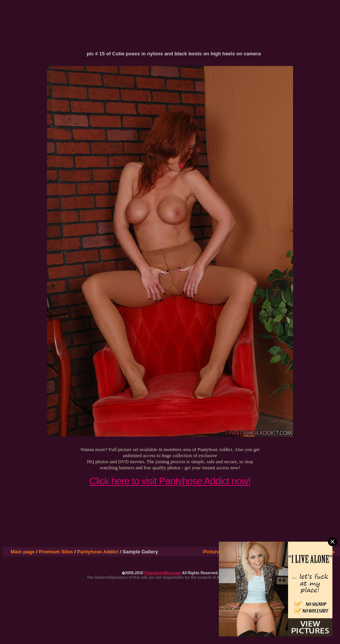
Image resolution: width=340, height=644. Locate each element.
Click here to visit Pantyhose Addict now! (170, 481)
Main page (23, 552)
